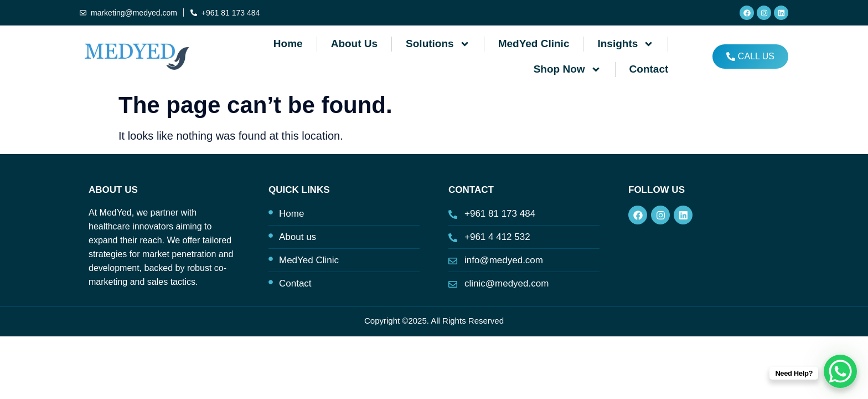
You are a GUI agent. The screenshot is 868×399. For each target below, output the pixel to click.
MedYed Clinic (534, 44)
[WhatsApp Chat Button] (840, 371)
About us (354, 44)
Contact (649, 69)
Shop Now (567, 70)
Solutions (438, 44)
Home (288, 44)
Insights (626, 44)
